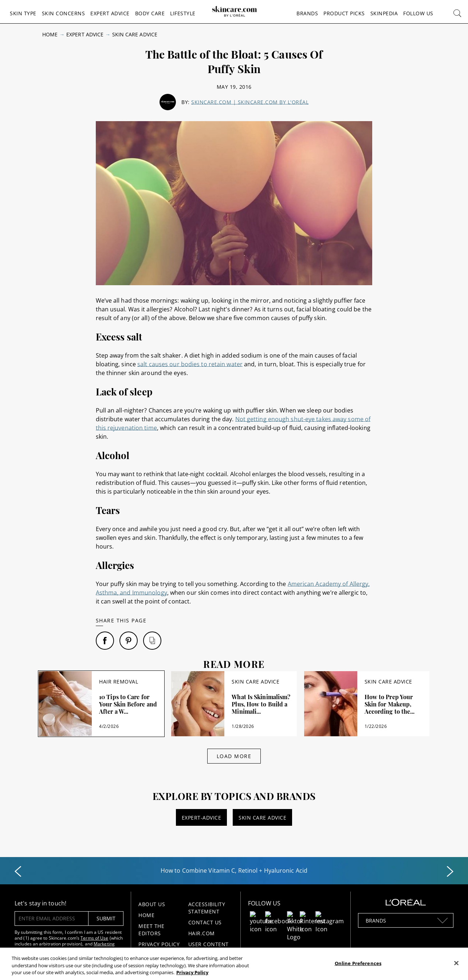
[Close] (456, 963)
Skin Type (23, 13)
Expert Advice (110, 13)
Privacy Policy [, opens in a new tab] (192, 972)
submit (106, 918)
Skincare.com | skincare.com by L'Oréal (250, 102)
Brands (307, 13)
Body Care (150, 13)
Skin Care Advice (135, 34)
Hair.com (202, 933)
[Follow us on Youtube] (261, 916)
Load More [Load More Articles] (234, 756)
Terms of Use (94, 938)
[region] (234, 964)
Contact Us (205, 922)
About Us (152, 904)
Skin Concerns (64, 13)
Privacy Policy (159, 944)
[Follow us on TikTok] (295, 916)
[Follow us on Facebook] (279, 916)
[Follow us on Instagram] (330, 916)
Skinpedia (384, 13)
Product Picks (344, 13)
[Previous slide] (18, 872)
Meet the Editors (151, 930)
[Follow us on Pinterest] (312, 916)
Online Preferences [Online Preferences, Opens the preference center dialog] (358, 963)
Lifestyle (183, 13)
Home (50, 34)
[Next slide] (450, 872)
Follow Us (418, 13)
